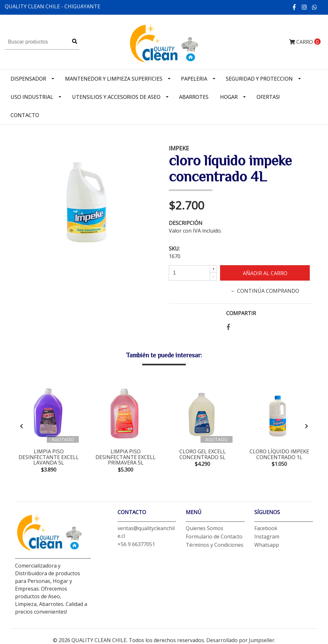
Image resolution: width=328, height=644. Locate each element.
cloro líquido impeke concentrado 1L (279, 454)
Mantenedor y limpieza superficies (114, 79)
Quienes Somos (205, 528)
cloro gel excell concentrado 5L (203, 454)
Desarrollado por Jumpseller (240, 640)
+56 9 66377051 (136, 544)
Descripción (186, 223)
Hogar (229, 97)
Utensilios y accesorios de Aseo (116, 97)
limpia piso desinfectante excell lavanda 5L (49, 457)
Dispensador (28, 79)
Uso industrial (32, 97)
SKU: (174, 249)
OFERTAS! (268, 97)
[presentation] (21, 426)
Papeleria (194, 79)
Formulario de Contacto (214, 537)
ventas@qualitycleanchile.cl (146, 532)
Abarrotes (194, 97)
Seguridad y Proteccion (259, 79)
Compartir (241, 313)
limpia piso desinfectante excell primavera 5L (126, 457)
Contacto (25, 115)
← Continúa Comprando (265, 291)
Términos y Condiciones (215, 545)
